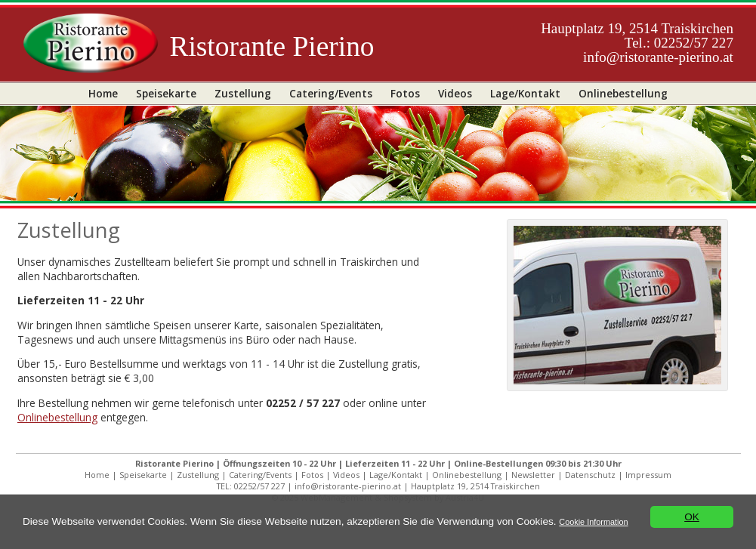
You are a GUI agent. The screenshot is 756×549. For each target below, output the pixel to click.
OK (692, 517)
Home (103, 93)
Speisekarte (166, 93)
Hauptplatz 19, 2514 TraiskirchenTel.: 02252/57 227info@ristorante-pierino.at (637, 43)
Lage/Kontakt (525, 93)
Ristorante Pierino (272, 46)
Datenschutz (590, 475)
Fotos (405, 93)
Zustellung (243, 93)
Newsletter (533, 475)
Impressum (648, 475)
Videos (455, 93)
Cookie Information (593, 522)
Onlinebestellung (623, 93)
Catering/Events (331, 93)
